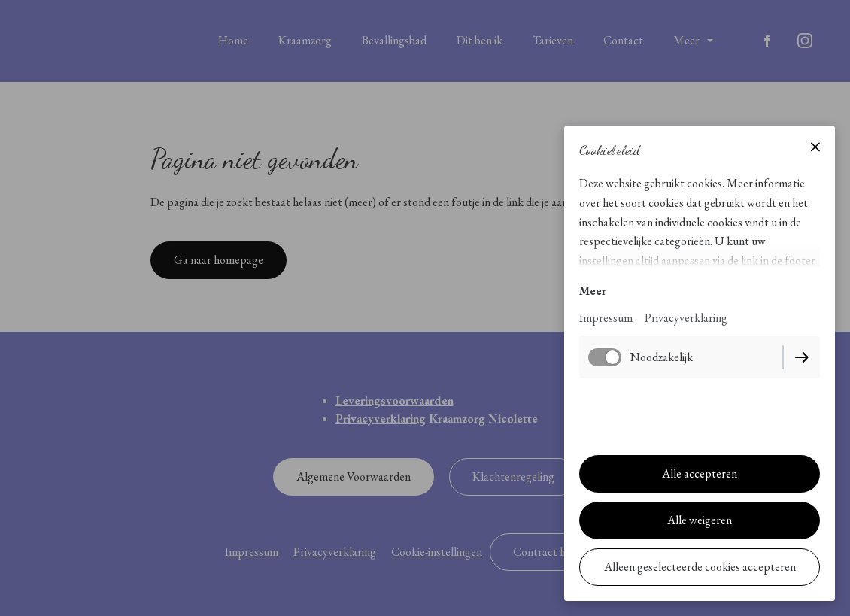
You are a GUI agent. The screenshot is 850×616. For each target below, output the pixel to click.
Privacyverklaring (686, 318)
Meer (593, 291)
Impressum (606, 318)
